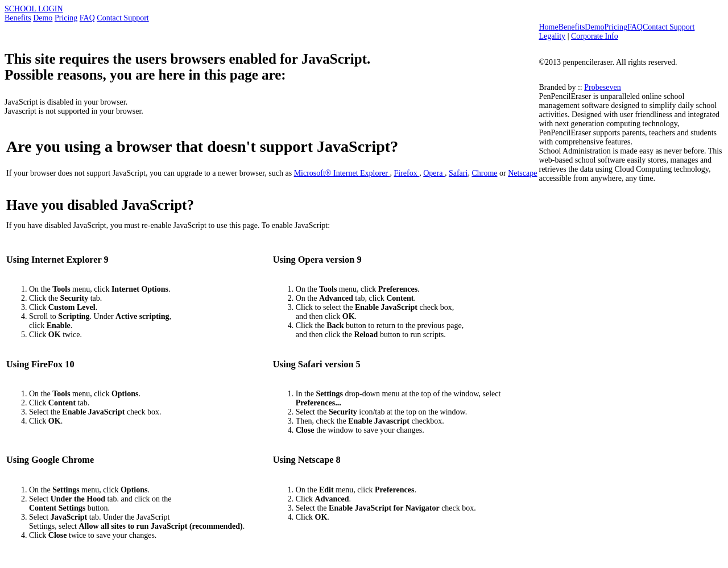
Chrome (484, 173)
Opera (434, 173)
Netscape (522, 173)
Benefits (18, 18)
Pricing (66, 18)
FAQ (87, 18)
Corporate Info (595, 36)
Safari (458, 173)
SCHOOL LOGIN (34, 9)
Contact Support (123, 18)
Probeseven (603, 87)
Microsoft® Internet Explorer (342, 173)
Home (548, 27)
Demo (43, 18)
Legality (552, 36)
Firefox (407, 173)
